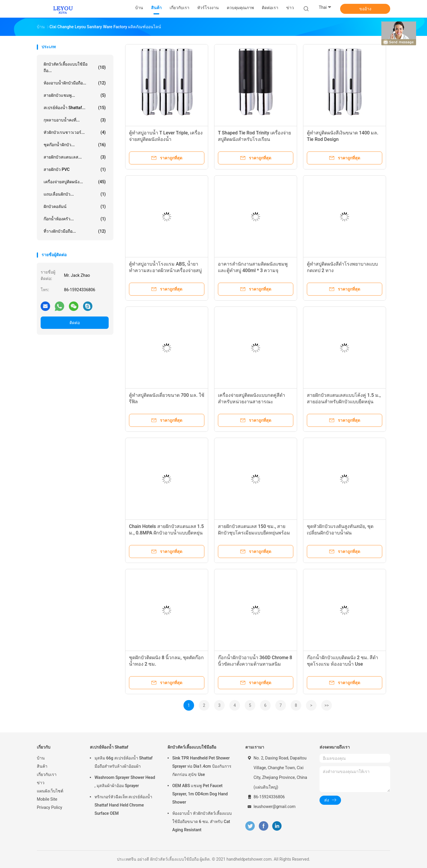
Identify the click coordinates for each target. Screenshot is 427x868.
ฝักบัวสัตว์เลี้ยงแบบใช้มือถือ (192, 747)
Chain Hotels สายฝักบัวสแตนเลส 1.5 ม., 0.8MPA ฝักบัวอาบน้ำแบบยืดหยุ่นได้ (166, 533)
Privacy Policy (49, 807)
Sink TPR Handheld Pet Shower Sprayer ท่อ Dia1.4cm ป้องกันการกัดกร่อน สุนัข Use (202, 766)
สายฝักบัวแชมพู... (75, 95)
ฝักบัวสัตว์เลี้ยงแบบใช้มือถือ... (75, 67)
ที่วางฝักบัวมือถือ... (75, 231)
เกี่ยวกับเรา (47, 774)
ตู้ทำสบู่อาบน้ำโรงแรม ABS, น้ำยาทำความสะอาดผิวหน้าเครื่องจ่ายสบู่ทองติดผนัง (165, 270)
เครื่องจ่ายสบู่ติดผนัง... (75, 182)
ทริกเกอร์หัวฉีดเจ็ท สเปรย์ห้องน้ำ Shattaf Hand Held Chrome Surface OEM (123, 805)
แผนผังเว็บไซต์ (50, 791)
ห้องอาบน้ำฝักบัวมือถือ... (75, 83)
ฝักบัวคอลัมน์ (75, 206)
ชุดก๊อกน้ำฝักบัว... (75, 145)
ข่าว (41, 783)
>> (327, 705)
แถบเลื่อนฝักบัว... (75, 194)
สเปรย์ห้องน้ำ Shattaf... (75, 108)
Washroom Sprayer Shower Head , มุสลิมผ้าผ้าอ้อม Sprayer (125, 782)
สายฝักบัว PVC (75, 169)
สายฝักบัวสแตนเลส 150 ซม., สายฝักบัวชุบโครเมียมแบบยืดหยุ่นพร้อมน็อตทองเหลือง (254, 533)
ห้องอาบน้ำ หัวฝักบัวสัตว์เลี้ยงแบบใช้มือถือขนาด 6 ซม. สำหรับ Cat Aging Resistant (202, 822)
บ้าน (41, 758)
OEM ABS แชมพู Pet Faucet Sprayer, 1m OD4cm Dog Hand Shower (200, 794)
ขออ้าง (365, 9)
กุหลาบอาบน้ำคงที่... (75, 120)
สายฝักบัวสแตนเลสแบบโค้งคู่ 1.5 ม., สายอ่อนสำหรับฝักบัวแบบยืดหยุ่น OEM (344, 402)
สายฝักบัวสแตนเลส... (75, 157)
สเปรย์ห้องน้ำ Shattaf (109, 747)
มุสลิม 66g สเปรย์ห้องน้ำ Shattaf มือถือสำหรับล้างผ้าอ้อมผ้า (124, 762)
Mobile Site (47, 799)
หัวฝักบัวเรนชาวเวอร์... (75, 132)
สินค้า (42, 766)
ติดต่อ (75, 323)
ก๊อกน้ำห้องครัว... (75, 219)
